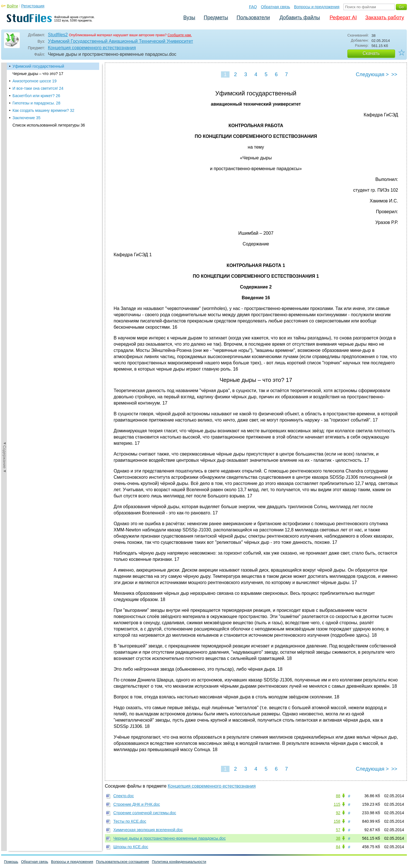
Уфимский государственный (38, 66)
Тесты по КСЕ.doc (130, 821)
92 (338, 813)
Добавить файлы (300, 18)
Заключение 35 (26, 118)
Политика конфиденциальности (179, 862)
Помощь (11, 862)
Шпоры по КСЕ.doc (131, 847)
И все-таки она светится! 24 (38, 88)
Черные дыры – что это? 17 (38, 74)
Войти (12, 6)
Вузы (189, 18)
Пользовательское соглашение (123, 862)
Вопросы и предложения (317, 7)
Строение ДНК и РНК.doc (137, 804)
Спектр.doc (124, 796)
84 (338, 847)
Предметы (216, 18)
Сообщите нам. (180, 35)
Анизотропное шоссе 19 (35, 81)
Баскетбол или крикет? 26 (36, 96)
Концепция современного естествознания (92, 48)
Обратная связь (276, 7)
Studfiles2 (58, 35)
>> (394, 74)
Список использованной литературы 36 (49, 125)
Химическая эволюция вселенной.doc (148, 830)
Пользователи (253, 18)
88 (338, 796)
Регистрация (33, 6)
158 (337, 821)
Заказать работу (385, 18)
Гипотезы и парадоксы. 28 (36, 103)
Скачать (371, 53)
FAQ (253, 7)
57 (338, 830)
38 (338, 838)
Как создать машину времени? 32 (43, 110)
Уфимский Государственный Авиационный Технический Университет (120, 41)
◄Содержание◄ (5, 162)
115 (337, 804)
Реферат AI (343, 18)
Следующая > (372, 74)
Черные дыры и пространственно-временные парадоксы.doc (170, 838)
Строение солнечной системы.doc (145, 813)
